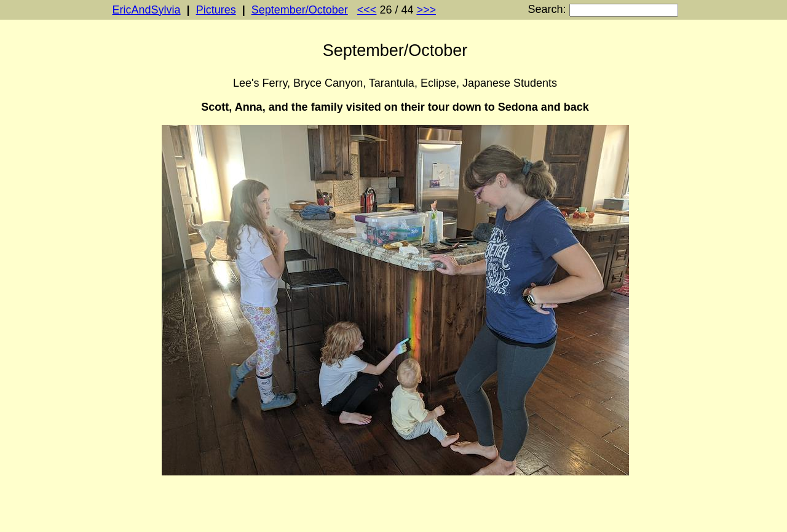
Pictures (216, 10)
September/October (300, 10)
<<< (367, 10)
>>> (426, 10)
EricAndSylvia (147, 10)
